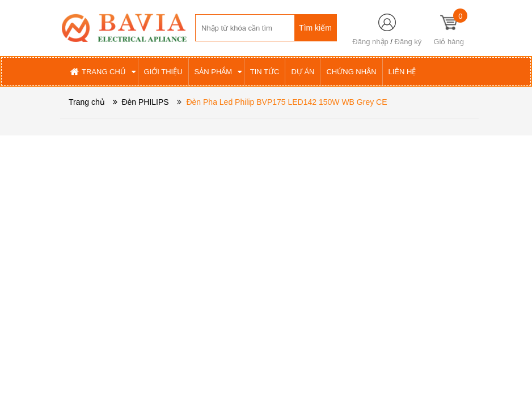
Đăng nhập (370, 42)
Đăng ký (408, 42)
